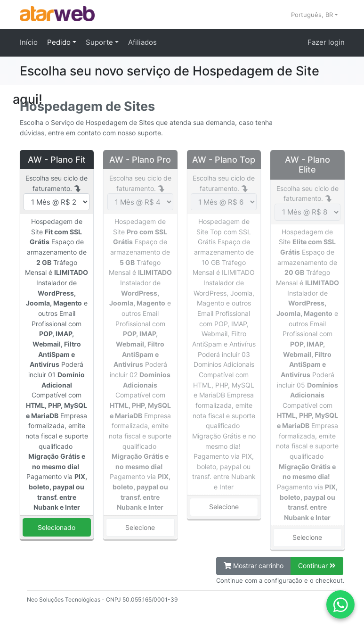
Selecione (140, 527)
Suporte (100, 42)
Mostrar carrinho (254, 566)
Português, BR (313, 15)
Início (29, 42)
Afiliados (142, 42)
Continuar (317, 566)
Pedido (60, 42)
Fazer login (326, 42)
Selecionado (57, 527)
